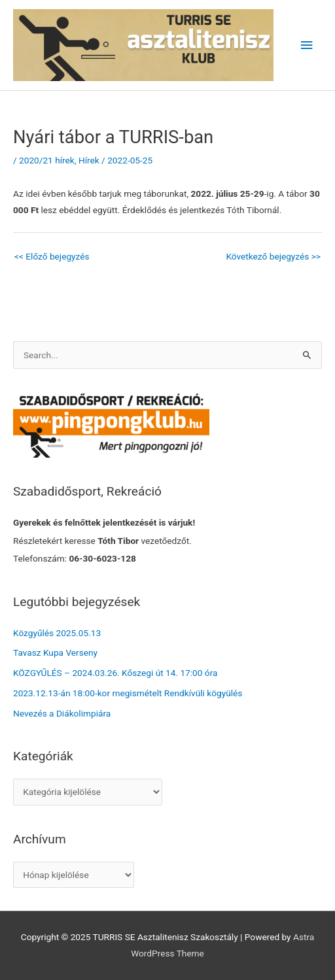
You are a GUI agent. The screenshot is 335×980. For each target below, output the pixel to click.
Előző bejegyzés (52, 256)
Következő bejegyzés (273, 256)
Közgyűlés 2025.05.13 (57, 633)
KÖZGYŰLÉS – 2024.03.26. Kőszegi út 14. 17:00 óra (115, 673)
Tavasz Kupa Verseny (55, 652)
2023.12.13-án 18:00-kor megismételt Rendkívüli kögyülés (128, 693)
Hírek (89, 160)
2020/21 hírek (47, 160)
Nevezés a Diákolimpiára (62, 713)
